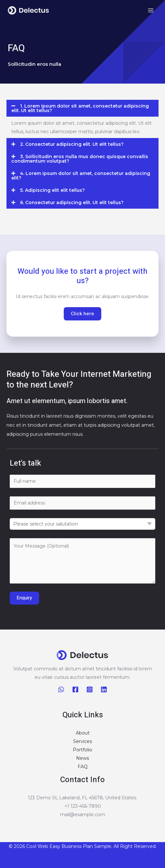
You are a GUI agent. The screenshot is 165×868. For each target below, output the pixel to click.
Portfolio (82, 750)
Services (82, 741)
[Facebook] (75, 689)
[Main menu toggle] (151, 11)
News (82, 758)
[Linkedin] (104, 689)
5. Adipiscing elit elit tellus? (52, 190)
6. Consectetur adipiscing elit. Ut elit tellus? (72, 203)
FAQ (83, 767)
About (83, 733)
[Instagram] (90, 689)
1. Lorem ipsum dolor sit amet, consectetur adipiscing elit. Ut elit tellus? (80, 108)
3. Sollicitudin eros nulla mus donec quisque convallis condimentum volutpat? (80, 159)
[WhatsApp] (61, 689)
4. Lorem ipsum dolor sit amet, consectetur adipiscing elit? (81, 176)
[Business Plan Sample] (28, 11)
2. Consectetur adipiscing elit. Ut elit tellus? (72, 144)
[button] (82, 108)
